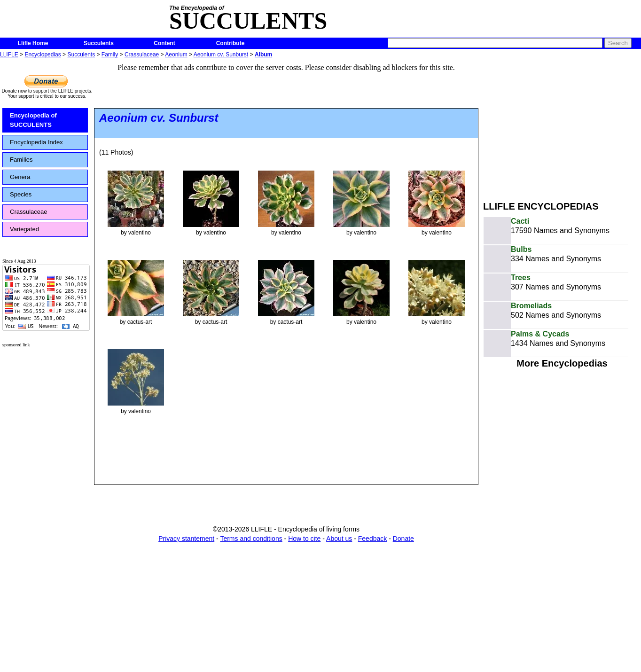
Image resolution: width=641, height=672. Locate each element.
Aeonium (176, 55)
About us (339, 539)
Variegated (24, 229)
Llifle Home (33, 43)
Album (263, 55)
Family (110, 55)
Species (21, 194)
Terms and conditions (251, 539)
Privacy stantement (186, 539)
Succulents (99, 43)
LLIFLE (9, 55)
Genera (20, 177)
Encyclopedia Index (36, 142)
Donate (403, 539)
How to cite (304, 539)
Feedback (372, 539)
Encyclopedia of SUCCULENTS (33, 120)
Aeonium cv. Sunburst (221, 55)
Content (164, 43)
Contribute (231, 43)
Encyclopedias (43, 55)
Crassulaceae (142, 55)
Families (21, 160)
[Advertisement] (562, 126)
